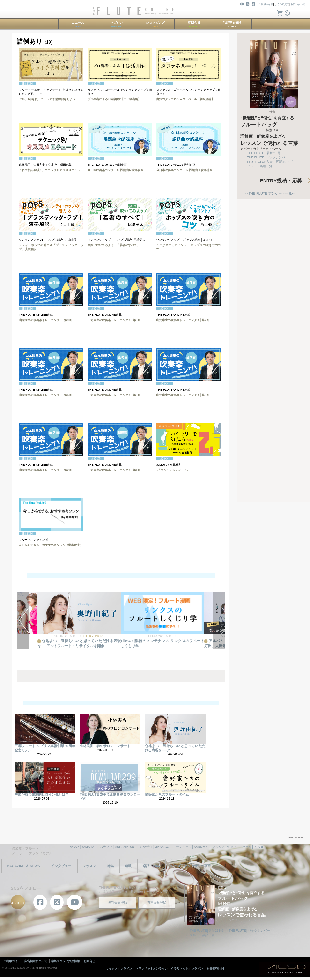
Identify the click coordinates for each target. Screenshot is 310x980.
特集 (110, 866)
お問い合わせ (298, 4)
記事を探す (232, 24)
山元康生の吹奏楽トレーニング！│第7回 (183, 320)
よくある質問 (282, 4)
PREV (23, 620)
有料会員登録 (157, 902)
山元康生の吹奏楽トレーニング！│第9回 (45, 320)
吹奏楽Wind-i (215, 969)
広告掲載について (36, 961)
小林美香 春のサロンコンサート (105, 746)
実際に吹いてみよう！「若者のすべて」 (114, 245)
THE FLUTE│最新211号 (264, 153)
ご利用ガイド (266, 4)
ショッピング (155, 24)
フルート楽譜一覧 (260, 166)
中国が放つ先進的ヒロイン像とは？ (42, 794)
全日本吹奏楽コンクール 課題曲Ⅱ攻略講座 (184, 170)
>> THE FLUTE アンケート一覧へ (269, 193)
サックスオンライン (119, 969)
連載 (128, 866)
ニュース (78, 24)
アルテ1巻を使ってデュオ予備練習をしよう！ (49, 99)
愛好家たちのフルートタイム (167, 794)
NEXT (219, 620)
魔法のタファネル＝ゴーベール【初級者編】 (185, 99)
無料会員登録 (118, 902)
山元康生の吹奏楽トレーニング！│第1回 (114, 470)
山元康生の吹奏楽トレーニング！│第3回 (183, 395)
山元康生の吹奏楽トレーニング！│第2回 (45, 470)
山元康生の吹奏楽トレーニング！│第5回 (114, 395)
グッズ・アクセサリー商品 (191, 866)
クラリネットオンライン (187, 969)
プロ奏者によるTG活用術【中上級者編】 (114, 99)
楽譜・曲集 (151, 866)
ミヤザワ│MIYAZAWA (155, 847)
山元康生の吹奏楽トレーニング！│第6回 (45, 395)
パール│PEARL (253, 847)
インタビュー (61, 866)
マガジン (117, 24)
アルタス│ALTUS (224, 847)
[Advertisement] (274, 423)
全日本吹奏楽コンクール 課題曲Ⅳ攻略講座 (115, 170)
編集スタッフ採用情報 (65, 961)
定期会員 (194, 24)
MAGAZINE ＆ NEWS (23, 866)
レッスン (89, 866)
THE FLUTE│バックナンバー (268, 157)
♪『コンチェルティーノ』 (173, 470)
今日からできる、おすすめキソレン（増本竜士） (51, 545)
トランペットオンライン (152, 969)
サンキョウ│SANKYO (191, 847)
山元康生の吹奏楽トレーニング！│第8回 (114, 320)
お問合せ (89, 961)
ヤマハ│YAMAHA (82, 847)
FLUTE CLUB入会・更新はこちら (271, 162)
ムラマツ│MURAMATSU (117, 847)
